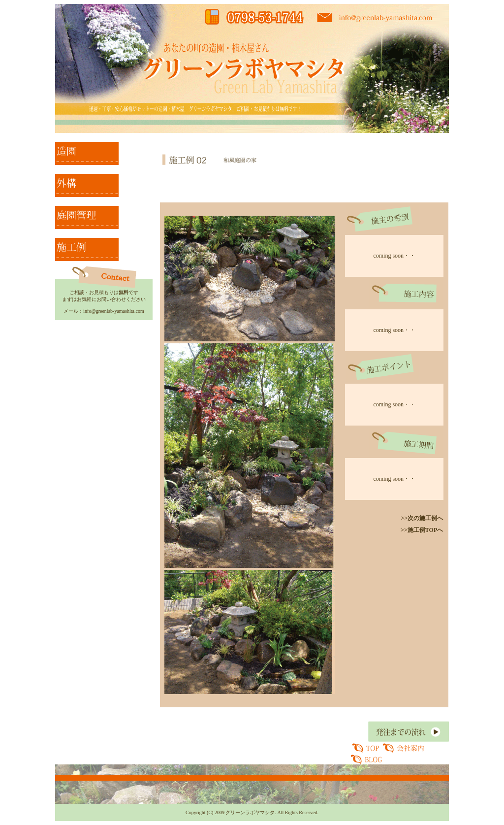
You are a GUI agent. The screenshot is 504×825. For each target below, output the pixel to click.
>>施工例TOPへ (422, 530)
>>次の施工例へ (422, 518)
